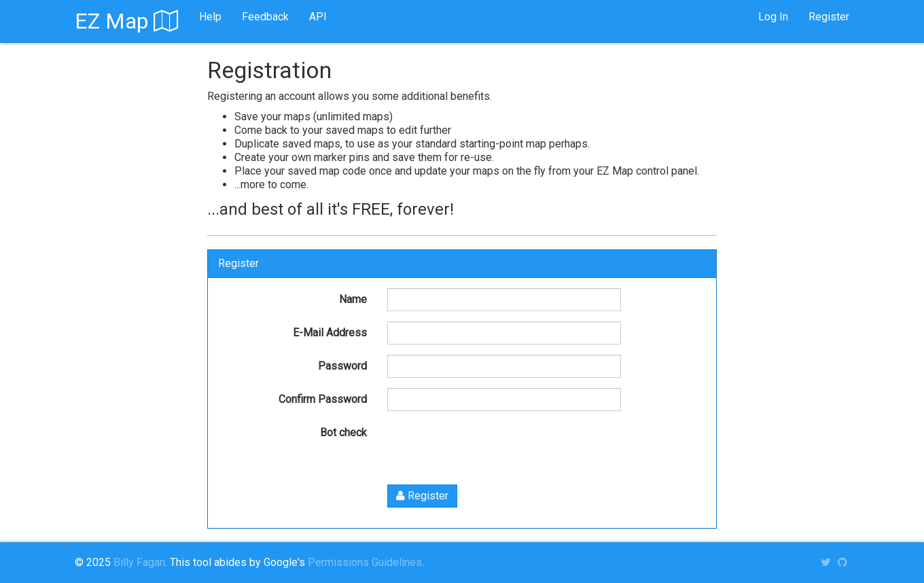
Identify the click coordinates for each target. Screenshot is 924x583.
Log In (773, 17)
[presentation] (491, 448)
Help (210, 17)
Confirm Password (323, 399)
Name (353, 299)
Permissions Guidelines (365, 562)
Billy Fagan (139, 562)
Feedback (265, 17)
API (318, 17)
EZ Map (127, 21)
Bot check (343, 432)
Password (342, 366)
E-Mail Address (330, 333)
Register (829, 17)
